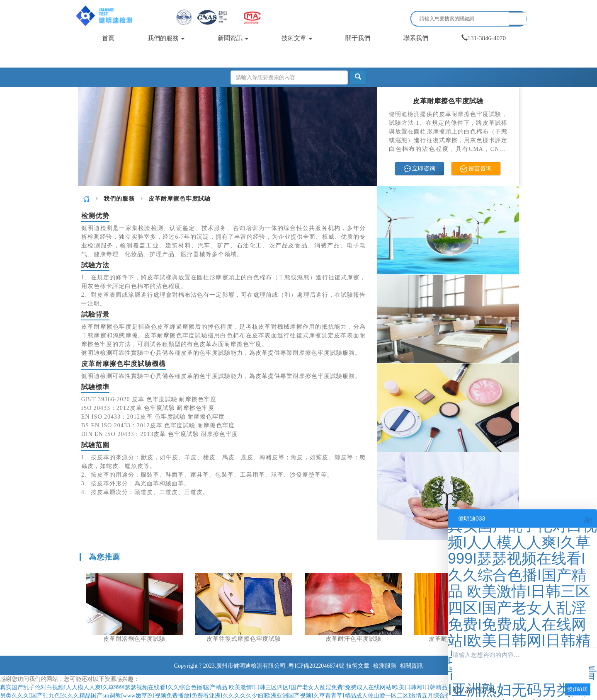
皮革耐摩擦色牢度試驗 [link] (180, 199)
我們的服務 (166, 38)
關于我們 (358, 38)
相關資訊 (411, 666)
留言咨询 (476, 169)
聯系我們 (416, 38)
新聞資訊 (233, 38)
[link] (86, 199)
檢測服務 (385, 666)
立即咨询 (420, 169)
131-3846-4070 (484, 38)
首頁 (108, 38)
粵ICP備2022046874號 (316, 666)
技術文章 (297, 38)
